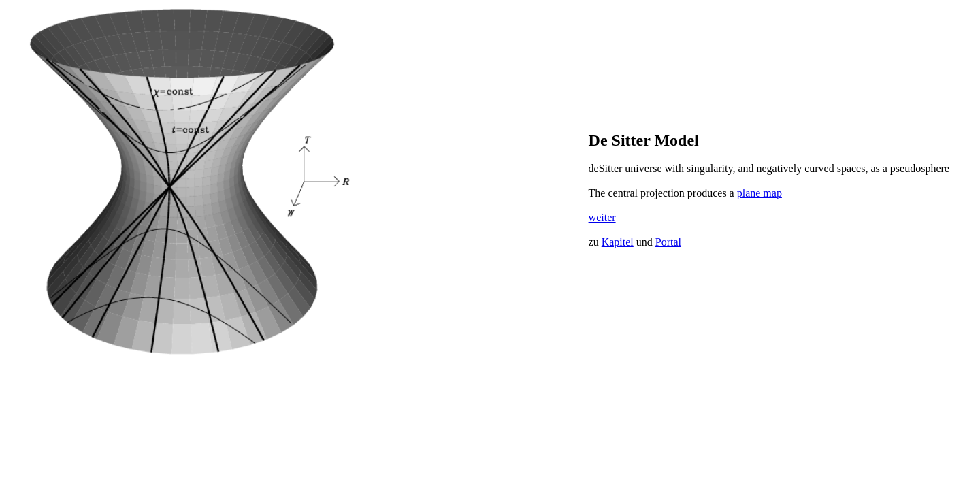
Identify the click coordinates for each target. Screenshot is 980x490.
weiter (602, 217)
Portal (668, 242)
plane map (759, 193)
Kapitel (618, 242)
